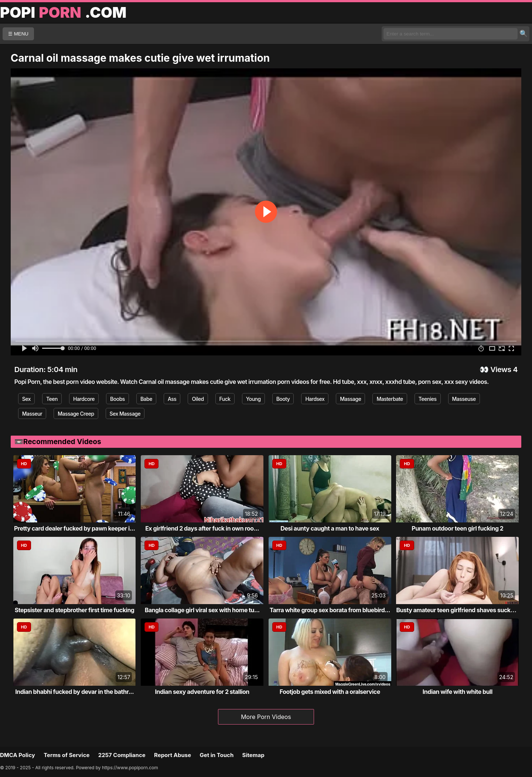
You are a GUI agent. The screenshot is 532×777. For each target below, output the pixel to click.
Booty (283, 399)
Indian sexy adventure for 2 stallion (202, 692)
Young (253, 399)
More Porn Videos (266, 717)
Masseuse (464, 399)
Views (501, 369)
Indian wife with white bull (458, 692)
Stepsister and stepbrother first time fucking (75, 610)
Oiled (198, 399)
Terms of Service (66, 755)
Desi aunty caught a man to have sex (330, 528)
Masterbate (390, 399)
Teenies (428, 399)
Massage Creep (76, 414)
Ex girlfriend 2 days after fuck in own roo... (202, 528)
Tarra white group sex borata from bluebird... (330, 610)
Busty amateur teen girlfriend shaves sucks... (457, 610)
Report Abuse (173, 755)
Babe (146, 399)
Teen (52, 399)
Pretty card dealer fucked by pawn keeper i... (74, 528)
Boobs (117, 399)
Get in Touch (216, 755)
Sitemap (253, 755)
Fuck (225, 399)
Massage (350, 399)
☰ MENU (18, 34)
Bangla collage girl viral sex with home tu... (202, 610)
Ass (172, 399)
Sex (26, 399)
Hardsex (315, 399)
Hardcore (84, 399)
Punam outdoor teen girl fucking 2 (457, 528)
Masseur (32, 414)
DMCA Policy (18, 755)
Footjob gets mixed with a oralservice (330, 692)
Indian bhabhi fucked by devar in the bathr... (74, 692)
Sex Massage (125, 414)
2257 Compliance (122, 755)
